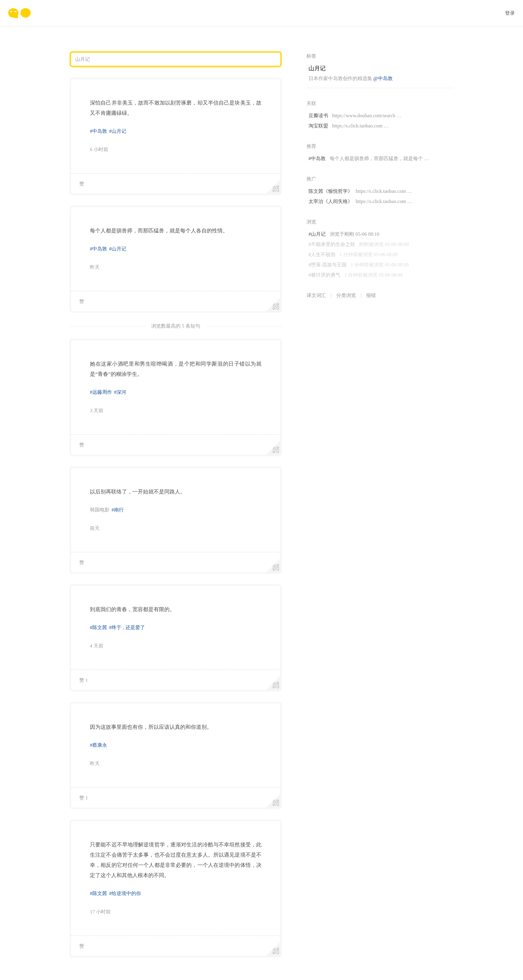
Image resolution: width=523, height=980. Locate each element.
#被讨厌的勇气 (355, 275)
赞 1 (84, 680)
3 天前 (97, 411)
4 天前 (97, 646)
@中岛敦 (383, 78)
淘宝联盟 (349, 126)
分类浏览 (346, 295)
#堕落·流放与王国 (359, 265)
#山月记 (118, 131)
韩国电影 (100, 510)
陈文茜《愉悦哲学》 (360, 191)
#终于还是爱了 (127, 627)
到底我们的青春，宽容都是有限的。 (132, 609)
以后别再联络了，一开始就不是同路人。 (138, 492)
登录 (510, 13)
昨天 (95, 267)
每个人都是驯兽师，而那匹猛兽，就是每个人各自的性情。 (159, 231)
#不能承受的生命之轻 (359, 244)
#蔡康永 (98, 745)
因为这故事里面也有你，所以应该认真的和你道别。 (151, 727)
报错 (371, 295)
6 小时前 (99, 150)
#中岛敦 (98, 131)
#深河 (120, 392)
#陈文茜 (98, 627)
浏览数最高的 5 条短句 (176, 326)
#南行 (118, 510)
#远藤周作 (101, 392)
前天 (95, 528)
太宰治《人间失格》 (360, 202)
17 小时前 (100, 912)
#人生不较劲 (353, 255)
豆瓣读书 (355, 116)
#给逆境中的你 (125, 893)
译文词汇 (316, 295)
